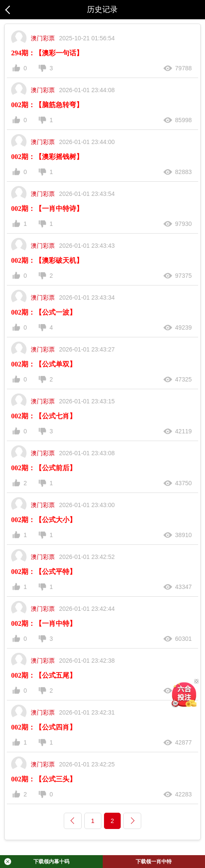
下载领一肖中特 (154, 862)
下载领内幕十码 (37, 862)
